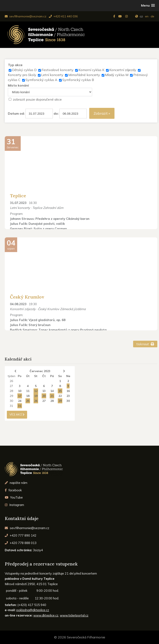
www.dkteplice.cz (46, 615)
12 (36, 391)
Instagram (14, 505)
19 (36, 396)
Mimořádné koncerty (84, 75)
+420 (21, 535)
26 (11, 381)
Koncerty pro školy (22, 75)
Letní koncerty (52, 75)
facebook (13, 490)
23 (68, 396)
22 (60, 396)
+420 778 (21, 543)
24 (20, 401)
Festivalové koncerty (58, 70)
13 (44, 391)
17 (20, 396)
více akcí (17, 414)
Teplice (18, 196)
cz (141, 16)
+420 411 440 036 (63, 16)
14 (52, 391)
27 (11, 386)
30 (11, 401)
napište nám (16, 483)
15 (60, 391)
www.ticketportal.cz (74, 615)
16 (68, 391)
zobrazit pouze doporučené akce (37, 99)
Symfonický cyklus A (41, 80)
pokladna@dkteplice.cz (33, 610)
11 (28, 391)
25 (28, 401)
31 (11, 406)
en (147, 16)
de (152, 16)
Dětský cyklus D (24, 70)
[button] (148, 5)
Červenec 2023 (40, 371)
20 (44, 396)
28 (11, 391)
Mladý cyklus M (117, 75)
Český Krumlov (27, 297)
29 (11, 396)
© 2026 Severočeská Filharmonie (80, 637)
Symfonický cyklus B (78, 80)
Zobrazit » (102, 113)
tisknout (145, 344)
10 (20, 391)
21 (52, 396)
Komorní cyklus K (91, 70)
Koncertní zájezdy (123, 70)
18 (28, 396)
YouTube (14, 497)
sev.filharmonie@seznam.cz (26, 16)
